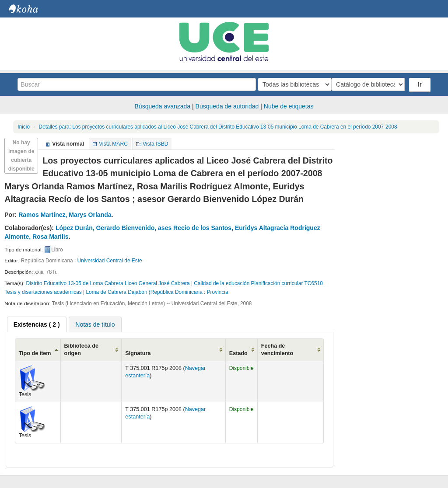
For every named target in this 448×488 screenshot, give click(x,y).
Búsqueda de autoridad (227, 106)
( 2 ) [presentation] (37, 324)
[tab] (37, 324)
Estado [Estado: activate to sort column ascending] (238, 353)
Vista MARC (113, 144)
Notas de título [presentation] (95, 324)
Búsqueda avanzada (163, 106)
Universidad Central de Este (110, 261)
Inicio (24, 127)
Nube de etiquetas (289, 106)
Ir (421, 84)
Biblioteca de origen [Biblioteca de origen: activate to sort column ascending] (81, 350)
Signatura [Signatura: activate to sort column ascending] (138, 353)
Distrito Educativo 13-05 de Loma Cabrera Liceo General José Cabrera (108, 283)
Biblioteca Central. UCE (31, 9)
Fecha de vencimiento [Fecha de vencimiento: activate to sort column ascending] (277, 350)
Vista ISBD (156, 144)
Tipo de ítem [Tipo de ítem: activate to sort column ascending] (35, 353)
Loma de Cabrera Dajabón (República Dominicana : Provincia (157, 292)
